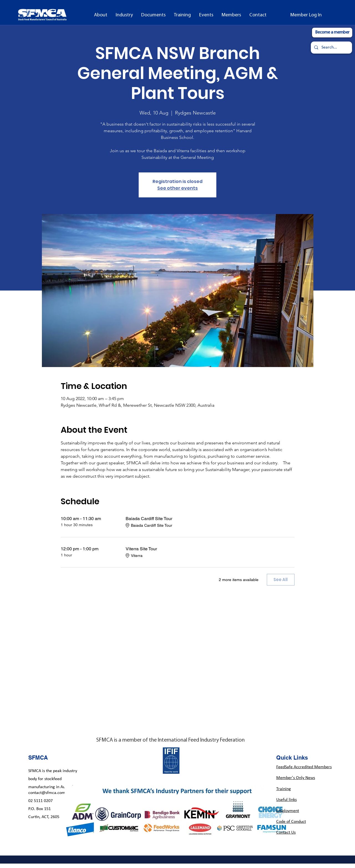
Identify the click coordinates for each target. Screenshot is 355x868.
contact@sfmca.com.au (50, 793)
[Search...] (331, 48)
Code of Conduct (291, 822)
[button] (101, 15)
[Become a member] (332, 33)
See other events (177, 188)
